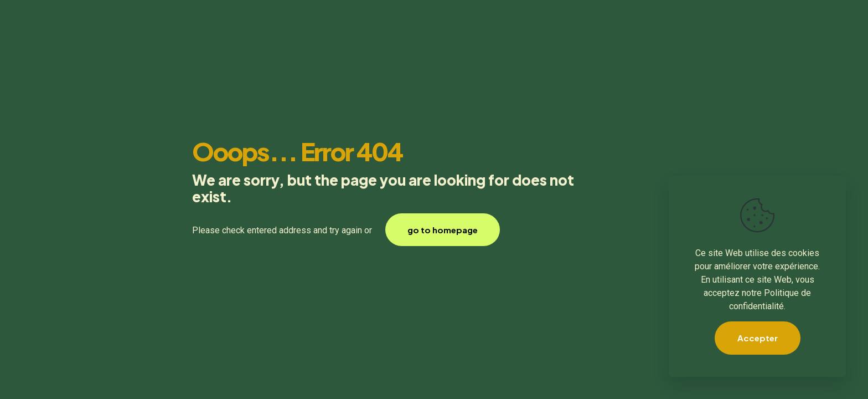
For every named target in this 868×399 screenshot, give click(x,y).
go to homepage (443, 230)
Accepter (758, 338)
